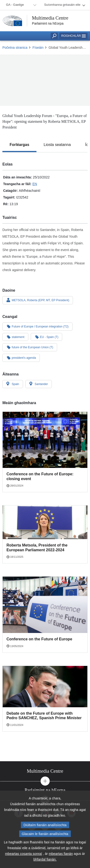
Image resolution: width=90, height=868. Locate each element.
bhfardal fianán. (45, 859)
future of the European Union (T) (30, 347)
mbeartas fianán (61, 854)
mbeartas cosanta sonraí (24, 854)
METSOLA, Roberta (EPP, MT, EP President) (38, 300)
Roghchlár (73, 36)
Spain (13, 384)
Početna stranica (15, 48)
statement (15, 337)
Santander (39, 384)
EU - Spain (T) (46, 337)
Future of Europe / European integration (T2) (37, 326)
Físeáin (38, 48)
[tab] (19, 145)
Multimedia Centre (50, 18)
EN (35, 184)
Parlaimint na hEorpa (48, 23)
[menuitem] (20, 5)
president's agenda (21, 358)
